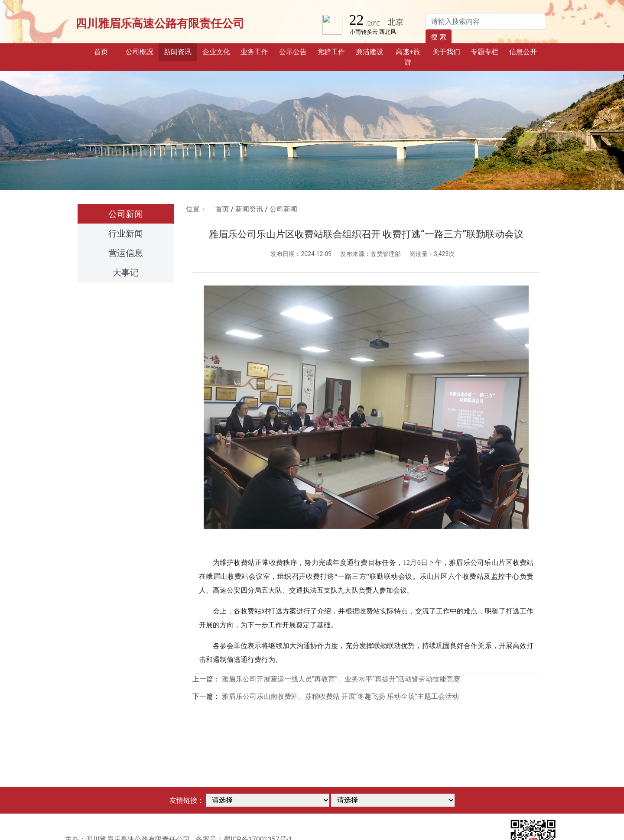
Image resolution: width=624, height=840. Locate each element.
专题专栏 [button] (484, 52)
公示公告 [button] (293, 52)
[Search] (485, 21)
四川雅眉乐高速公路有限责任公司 (160, 23)
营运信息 (126, 253)
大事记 (126, 272)
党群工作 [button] (331, 52)
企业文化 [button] (216, 52)
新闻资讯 (249, 209)
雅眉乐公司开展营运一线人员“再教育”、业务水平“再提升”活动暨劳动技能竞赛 (341, 679)
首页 (107, 51)
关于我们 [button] (446, 52)
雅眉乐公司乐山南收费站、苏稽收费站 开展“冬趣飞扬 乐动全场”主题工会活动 (340, 696)
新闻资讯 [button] (178, 52)
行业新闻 (126, 234)
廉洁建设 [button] (370, 52)
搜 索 (439, 37)
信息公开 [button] (523, 52)
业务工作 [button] (254, 52)
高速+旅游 (408, 57)
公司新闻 (126, 214)
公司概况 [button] (140, 52)
